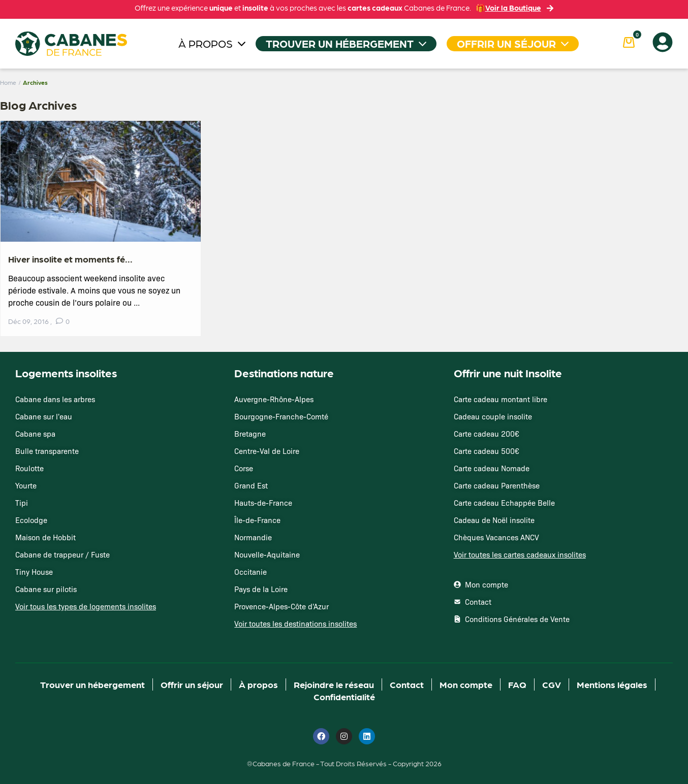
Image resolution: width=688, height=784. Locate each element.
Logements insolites (66, 372)
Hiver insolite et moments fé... (70, 259)
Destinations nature (284, 372)
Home (8, 82)
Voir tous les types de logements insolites (86, 606)
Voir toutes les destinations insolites (295, 624)
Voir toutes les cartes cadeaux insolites (520, 554)
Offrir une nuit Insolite (508, 372)
